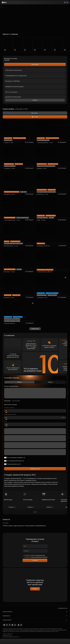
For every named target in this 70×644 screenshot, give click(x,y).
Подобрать (35, 589)
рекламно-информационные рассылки (39, 557)
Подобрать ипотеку (35, 469)
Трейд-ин (50, 382)
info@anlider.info (7, 635)
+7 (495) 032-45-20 (62, 608)
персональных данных (40, 555)
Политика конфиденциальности (11, 637)
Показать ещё (35, 329)
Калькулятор (7, 401)
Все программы (16, 401)
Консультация (35, 64)
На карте (35, 117)
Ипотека (20, 382)
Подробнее (12, 507)
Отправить (35, 560)
